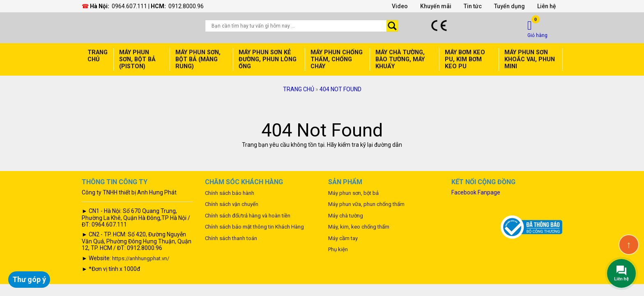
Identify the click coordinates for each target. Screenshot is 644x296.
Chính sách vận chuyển (232, 204)
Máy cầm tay (343, 238)
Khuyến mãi (436, 6)
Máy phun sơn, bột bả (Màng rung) (198, 59)
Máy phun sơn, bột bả (353, 193)
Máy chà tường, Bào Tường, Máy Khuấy (400, 59)
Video (400, 6)
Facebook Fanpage (476, 192)
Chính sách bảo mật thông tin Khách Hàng (254, 227)
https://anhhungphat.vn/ (141, 258)
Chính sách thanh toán (231, 238)
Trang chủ (98, 56)
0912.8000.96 (186, 6)
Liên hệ (547, 6)
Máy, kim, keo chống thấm (359, 227)
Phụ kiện (338, 249)
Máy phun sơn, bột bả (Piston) (137, 59)
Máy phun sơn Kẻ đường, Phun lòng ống (268, 59)
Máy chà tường (346, 216)
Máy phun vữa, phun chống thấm (366, 204)
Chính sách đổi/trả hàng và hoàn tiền (248, 216)
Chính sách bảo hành (230, 193)
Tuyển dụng (509, 6)
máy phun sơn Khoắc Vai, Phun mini (530, 59)
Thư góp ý (29, 279)
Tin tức (473, 6)
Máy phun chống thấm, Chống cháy (337, 59)
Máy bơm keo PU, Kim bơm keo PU (465, 59)
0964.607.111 (129, 6)
